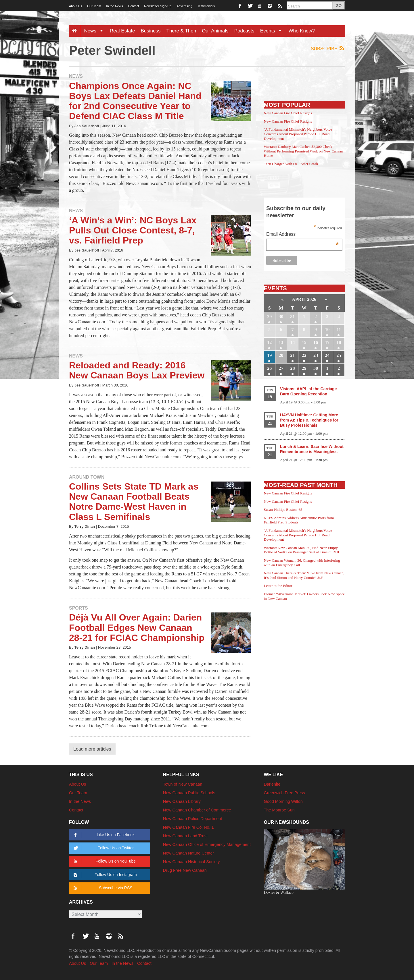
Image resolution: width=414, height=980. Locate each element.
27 (281, 368)
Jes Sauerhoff (87, 126)
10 (327, 329)
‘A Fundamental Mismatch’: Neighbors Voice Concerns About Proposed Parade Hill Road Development (298, 134)
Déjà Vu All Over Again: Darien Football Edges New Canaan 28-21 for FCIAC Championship (137, 627)
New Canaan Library (182, 801)
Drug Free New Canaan (185, 870)
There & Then (181, 31)
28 (293, 368)
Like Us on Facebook (103, 835)
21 (293, 355)
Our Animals (215, 31)
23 (316, 355)
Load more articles (92, 749)
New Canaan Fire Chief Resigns (288, 113)
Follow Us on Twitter (103, 848)
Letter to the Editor (278, 586)
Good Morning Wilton (283, 801)
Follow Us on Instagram (104, 875)
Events (273, 31)
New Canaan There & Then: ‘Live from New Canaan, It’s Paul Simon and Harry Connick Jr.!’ (304, 575)
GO (339, 6)
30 (281, 317)
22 (304, 355)
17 (327, 342)
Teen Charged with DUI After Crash (291, 164)
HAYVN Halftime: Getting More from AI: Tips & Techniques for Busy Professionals (309, 420)
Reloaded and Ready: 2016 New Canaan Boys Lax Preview (137, 370)
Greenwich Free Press (284, 793)
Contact (133, 6)
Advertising (184, 6)
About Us (75, 6)
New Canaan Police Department (193, 819)
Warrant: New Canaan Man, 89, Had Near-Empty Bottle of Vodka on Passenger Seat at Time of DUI (302, 550)
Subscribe (328, 48)
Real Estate (122, 31)
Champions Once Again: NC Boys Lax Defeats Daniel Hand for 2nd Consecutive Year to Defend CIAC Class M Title (135, 101)
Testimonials (206, 6)
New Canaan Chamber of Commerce (197, 810)
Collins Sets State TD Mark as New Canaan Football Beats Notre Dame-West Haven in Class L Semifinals (134, 502)
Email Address (303, 235)
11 (339, 329)
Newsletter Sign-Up (158, 6)
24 (327, 355)
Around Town (87, 477)
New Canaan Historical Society (191, 862)
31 (293, 317)
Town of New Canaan (183, 784)
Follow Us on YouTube (104, 861)
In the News (114, 6)
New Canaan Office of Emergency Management (207, 844)
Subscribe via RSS (102, 888)
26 (269, 368)
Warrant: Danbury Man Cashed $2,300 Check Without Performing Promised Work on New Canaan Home (303, 151)
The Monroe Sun (279, 810)
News (95, 31)
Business (151, 31)
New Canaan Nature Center (189, 853)
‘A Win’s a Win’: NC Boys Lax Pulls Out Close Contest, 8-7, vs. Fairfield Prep (133, 230)
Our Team (94, 6)
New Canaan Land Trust (185, 836)
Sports (78, 608)
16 (316, 342)
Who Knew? (302, 31)
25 (339, 355)
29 (269, 317)
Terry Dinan (85, 526)
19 (269, 355)
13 (281, 342)
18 (339, 342)
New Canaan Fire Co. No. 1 (188, 827)
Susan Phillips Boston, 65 (283, 510)
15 (304, 342)
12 (269, 342)
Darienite (272, 784)
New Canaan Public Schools (189, 793)
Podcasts (244, 31)
